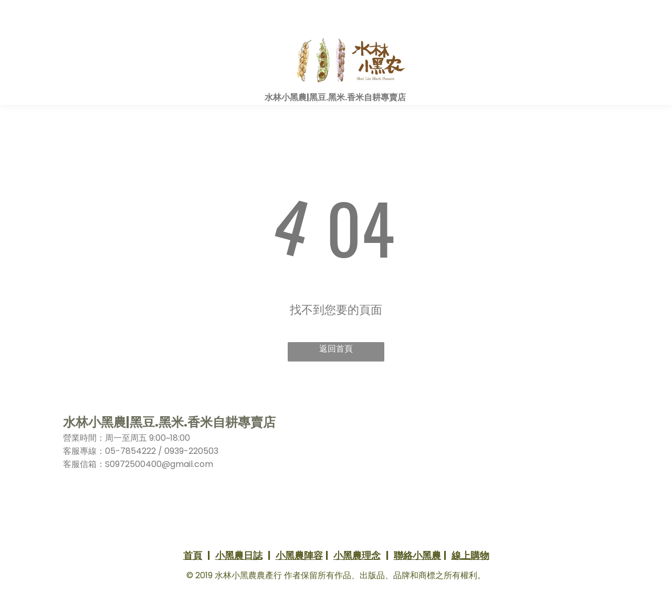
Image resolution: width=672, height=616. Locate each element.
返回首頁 (336, 349)
